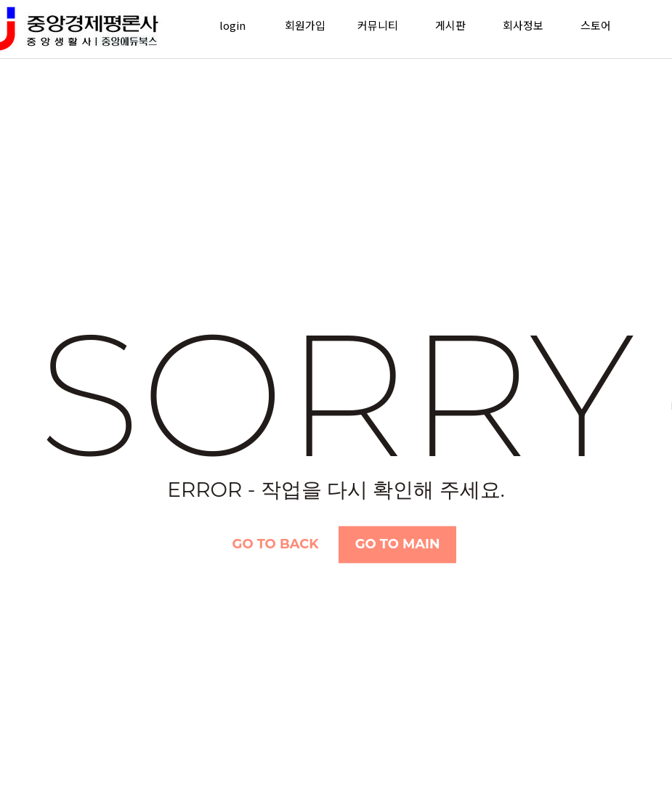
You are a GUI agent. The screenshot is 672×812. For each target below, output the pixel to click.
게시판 (450, 25)
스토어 (596, 25)
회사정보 (523, 25)
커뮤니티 (378, 25)
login (232, 25)
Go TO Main (398, 544)
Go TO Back (276, 544)
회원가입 (305, 25)
